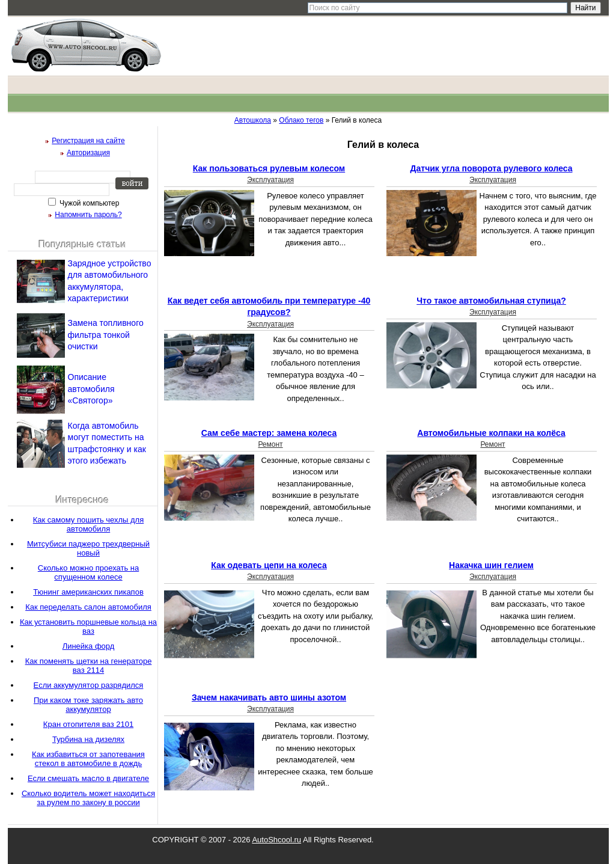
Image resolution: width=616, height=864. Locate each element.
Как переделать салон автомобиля (88, 607)
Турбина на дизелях (88, 739)
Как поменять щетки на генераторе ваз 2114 (89, 666)
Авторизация (88, 153)
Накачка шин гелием (491, 565)
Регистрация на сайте (88, 141)
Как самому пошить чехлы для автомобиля (88, 524)
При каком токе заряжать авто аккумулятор (88, 705)
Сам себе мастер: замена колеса (269, 433)
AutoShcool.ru (276, 840)
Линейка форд (89, 646)
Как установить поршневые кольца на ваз (88, 627)
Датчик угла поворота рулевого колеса (492, 168)
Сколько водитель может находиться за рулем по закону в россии (88, 798)
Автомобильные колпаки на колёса (491, 433)
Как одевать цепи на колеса (269, 565)
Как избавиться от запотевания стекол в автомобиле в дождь (88, 759)
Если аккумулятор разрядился (89, 685)
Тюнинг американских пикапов (88, 592)
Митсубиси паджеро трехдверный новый (88, 548)
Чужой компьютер (89, 203)
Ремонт (270, 444)
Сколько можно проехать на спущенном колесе (88, 572)
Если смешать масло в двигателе (88, 778)
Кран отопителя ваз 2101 (88, 724)
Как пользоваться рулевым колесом (269, 168)
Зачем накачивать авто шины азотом (269, 697)
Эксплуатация (270, 180)
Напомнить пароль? (88, 215)
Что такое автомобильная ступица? (491, 301)
